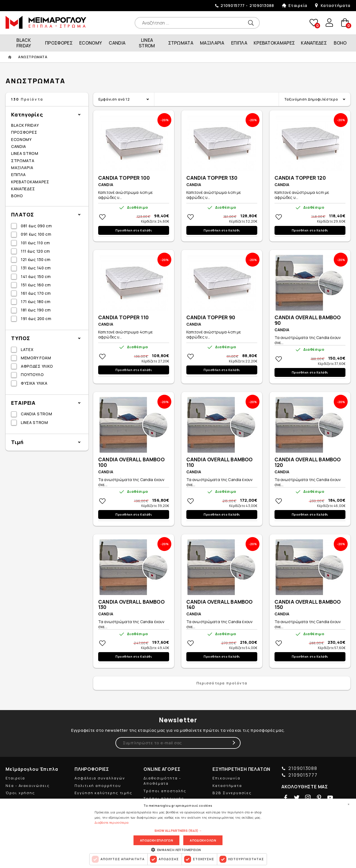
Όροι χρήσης (20, 793)
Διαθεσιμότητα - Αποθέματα (162, 781)
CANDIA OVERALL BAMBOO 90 (308, 320)
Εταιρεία (298, 5)
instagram (308, 798)
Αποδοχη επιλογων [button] (156, 840)
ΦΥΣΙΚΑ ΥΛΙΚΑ (34, 383)
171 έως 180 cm (36, 302)
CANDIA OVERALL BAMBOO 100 (131, 462)
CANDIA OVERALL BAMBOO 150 (308, 605)
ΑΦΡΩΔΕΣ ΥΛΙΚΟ (37, 366)
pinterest (319, 798)
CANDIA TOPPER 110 (123, 318)
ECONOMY (91, 43)
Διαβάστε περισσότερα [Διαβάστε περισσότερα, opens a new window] (112, 822)
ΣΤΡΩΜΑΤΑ (181, 43)
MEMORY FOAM (36, 358)
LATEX (27, 349)
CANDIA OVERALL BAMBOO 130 (131, 605)
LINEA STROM (147, 43)
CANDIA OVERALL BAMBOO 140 (220, 605)
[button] (178, 831)
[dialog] (178, 833)
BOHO (340, 43)
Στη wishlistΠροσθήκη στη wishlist (102, 217)
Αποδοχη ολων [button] (203, 840)
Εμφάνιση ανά (114, 99)
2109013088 (262, 5)
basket (345, 23)
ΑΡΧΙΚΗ (10, 57)
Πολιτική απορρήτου (98, 786)
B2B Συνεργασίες (232, 793)
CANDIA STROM (36, 414)
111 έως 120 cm (35, 251)
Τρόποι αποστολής (165, 791)
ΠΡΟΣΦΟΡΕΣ (59, 43)
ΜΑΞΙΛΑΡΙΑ (212, 43)
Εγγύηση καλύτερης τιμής (103, 793)
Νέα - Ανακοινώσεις (28, 786)
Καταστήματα (336, 5)
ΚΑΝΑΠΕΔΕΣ (314, 43)
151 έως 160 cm (36, 285)
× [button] (348, 804)
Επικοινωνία (226, 778)
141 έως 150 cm (36, 276)
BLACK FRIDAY (24, 43)
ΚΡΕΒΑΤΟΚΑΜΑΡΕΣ (274, 43)
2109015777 (233, 5)
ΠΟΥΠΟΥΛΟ (32, 375)
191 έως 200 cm (36, 319)
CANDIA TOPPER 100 (124, 178)
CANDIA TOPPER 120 (300, 178)
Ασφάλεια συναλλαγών (100, 778)
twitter (297, 798)
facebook (286, 798)
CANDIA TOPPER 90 (211, 318)
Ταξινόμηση (311, 99)
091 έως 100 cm (36, 234)
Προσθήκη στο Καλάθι (134, 230)
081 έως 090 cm (36, 226)
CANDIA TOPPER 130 (212, 178)
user (329, 23)
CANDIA (117, 43)
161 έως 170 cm (36, 293)
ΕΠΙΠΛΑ (239, 43)
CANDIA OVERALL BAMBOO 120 (308, 462)
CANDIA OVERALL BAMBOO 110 (220, 462)
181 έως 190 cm (36, 310)
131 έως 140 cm (36, 268)
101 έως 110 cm (35, 243)
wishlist (314, 23)
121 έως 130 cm (36, 259)
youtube (330, 798)
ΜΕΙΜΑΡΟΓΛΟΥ (46, 22)
